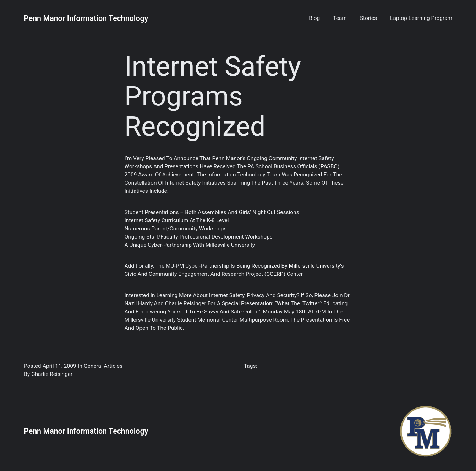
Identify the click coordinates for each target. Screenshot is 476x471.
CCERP (275, 274)
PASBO (329, 166)
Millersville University (314, 266)
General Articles (103, 366)
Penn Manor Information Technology (86, 18)
